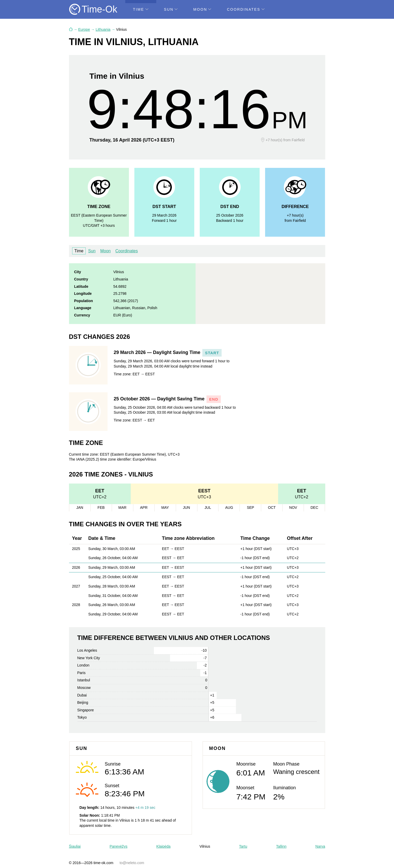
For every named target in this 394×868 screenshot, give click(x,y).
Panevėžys (118, 846)
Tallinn (281, 846)
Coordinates (246, 9)
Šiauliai (75, 846)
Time (141, 9)
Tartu (243, 846)
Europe (84, 29)
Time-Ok (100, 9)
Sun (171, 9)
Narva (320, 846)
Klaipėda (163, 846)
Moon (202, 9)
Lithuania (103, 29)
